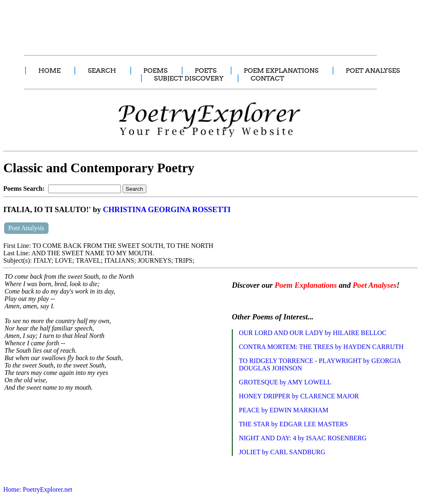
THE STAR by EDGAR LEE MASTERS (293, 424)
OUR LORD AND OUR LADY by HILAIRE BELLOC (313, 333)
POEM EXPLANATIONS (281, 71)
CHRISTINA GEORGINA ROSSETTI (167, 209)
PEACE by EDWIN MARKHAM (283, 410)
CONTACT (268, 78)
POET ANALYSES (373, 71)
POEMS (156, 71)
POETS (206, 71)
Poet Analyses (375, 285)
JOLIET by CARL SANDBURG (282, 452)
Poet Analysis (26, 228)
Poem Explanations (306, 285)
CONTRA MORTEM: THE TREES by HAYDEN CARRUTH (321, 347)
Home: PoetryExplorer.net (38, 489)
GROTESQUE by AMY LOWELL (285, 382)
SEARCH (102, 71)
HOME (49, 71)
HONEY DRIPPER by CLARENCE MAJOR (299, 396)
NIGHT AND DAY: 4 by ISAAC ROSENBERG (303, 438)
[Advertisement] (154, 23)
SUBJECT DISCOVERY (189, 78)
